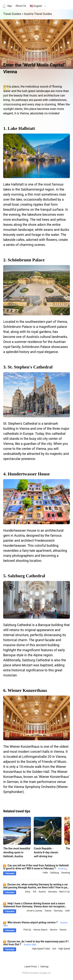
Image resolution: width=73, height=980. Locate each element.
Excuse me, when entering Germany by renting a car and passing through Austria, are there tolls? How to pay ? (36, 887)
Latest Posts (31, 967)
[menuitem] (7, 5)
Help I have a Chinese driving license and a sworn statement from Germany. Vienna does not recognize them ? (34, 906)
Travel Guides (12, 14)
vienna (48, 911)
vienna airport (40, 930)
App (7, 6)
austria (42, 892)
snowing (66, 873)
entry (28, 892)
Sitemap (44, 967)
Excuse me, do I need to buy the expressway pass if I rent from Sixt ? (36, 943)
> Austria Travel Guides (37, 14)
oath (67, 911)
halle (45, 873)
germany (52, 892)
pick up (27, 930)
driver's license (35, 911)
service (53, 930)
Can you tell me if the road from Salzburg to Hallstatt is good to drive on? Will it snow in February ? (36, 868)
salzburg (55, 873)
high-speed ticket (41, 949)
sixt (54, 949)
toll (34, 892)
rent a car (65, 892)
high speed (64, 949)
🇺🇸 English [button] (39, 6)
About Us (21, 6)
